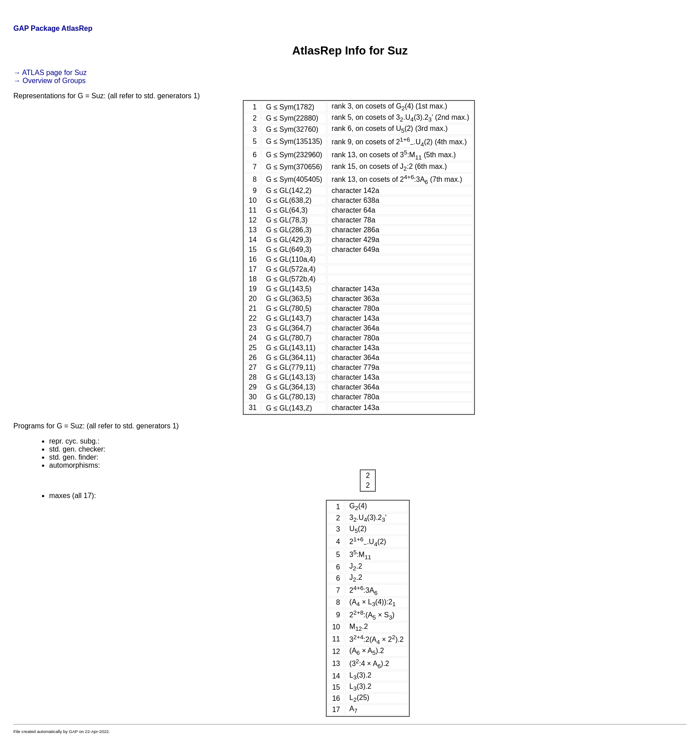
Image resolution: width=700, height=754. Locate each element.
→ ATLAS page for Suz (50, 73)
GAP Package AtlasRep (53, 28)
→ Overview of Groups (50, 81)
